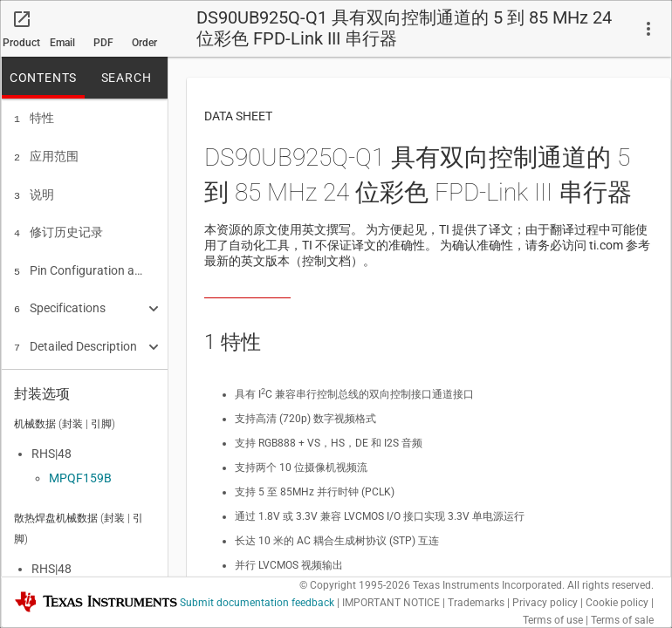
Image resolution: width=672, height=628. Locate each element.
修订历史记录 (58, 227)
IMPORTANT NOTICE (391, 603)
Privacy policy (545, 603)
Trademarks (476, 603)
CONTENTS (43, 78)
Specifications (60, 299)
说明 (34, 191)
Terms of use (553, 620)
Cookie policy (617, 603)
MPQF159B (80, 473)
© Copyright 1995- (355, 585)
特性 (34, 118)
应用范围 (46, 154)
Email (62, 43)
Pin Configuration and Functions (79, 263)
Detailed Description (75, 336)
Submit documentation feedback (257, 603)
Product (21, 43)
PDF (103, 43)
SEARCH (127, 78)
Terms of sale (622, 620)
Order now (144, 47)
